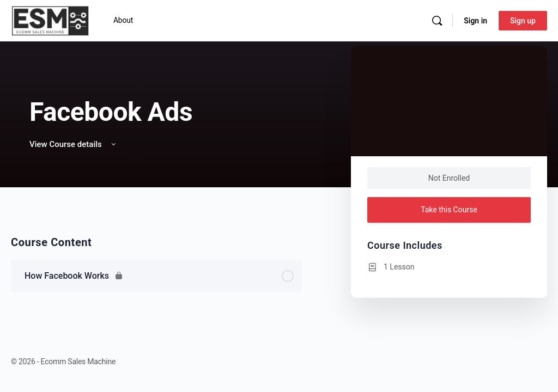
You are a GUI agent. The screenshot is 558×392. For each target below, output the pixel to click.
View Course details (74, 144)
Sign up (523, 21)
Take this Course (449, 210)
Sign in (475, 21)
